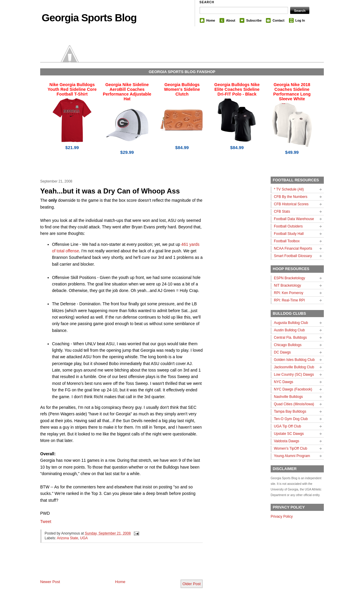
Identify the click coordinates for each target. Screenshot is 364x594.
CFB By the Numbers (291, 197)
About (231, 20)
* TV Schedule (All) (289, 189)
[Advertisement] (109, 566)
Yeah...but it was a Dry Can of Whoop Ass (110, 191)
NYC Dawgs (283, 382)
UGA (84, 538)
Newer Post (50, 582)
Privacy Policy (282, 516)
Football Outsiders (288, 226)
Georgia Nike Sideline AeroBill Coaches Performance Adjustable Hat (127, 92)
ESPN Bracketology (289, 278)
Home (211, 20)
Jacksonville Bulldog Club (294, 367)
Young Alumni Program (292, 456)
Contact (278, 20)
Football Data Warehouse (294, 219)
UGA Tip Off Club (287, 426)
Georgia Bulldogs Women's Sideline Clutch (182, 89)
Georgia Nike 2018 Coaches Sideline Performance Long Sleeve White (292, 92)
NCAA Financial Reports (293, 248)
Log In (300, 20)
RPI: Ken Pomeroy (289, 293)
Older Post (192, 584)
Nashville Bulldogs (288, 397)
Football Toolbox (287, 241)
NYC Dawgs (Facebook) (293, 389)
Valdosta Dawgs (287, 441)
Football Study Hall (289, 234)
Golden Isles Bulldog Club (294, 360)
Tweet (46, 522)
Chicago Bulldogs (288, 345)
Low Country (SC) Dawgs (294, 375)
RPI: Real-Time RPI (289, 300)
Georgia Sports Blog (89, 18)
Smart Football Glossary (293, 256)
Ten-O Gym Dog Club (291, 419)
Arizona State (67, 538)
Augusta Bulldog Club (291, 323)
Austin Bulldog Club (289, 330)
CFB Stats (282, 212)
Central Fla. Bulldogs (290, 338)
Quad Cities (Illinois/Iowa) (294, 404)
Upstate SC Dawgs (289, 434)
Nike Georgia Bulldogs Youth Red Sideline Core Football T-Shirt (72, 89)
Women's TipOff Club (291, 448)
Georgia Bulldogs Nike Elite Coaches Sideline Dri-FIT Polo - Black (237, 89)
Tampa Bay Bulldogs (290, 411)
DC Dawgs (282, 352)
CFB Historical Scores (291, 204)
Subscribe (254, 20)
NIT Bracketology (287, 285)
